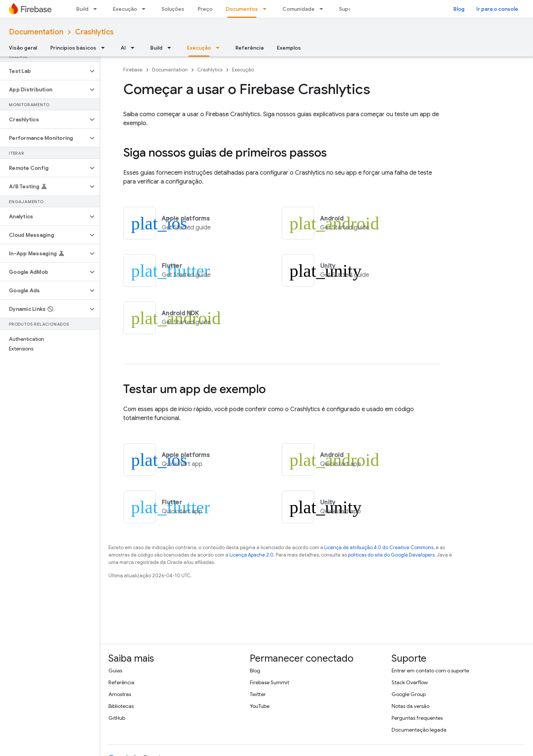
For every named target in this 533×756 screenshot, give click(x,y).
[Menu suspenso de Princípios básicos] (105, 48)
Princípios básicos (73, 48)
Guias (115, 671)
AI (123, 48)
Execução (125, 9)
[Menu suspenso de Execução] (146, 9)
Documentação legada (419, 730)
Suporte (349, 9)
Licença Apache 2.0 (252, 555)
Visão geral (23, 48)
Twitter (258, 694)
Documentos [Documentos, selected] (242, 9)
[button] (44, 71)
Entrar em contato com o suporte (430, 671)
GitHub (117, 718)
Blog (459, 9)
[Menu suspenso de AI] (135, 48)
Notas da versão (410, 706)
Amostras (120, 694)
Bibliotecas (121, 706)
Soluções (173, 9)
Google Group (409, 694)
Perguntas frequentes (417, 718)
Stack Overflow (410, 682)
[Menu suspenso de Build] (97, 9)
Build (82, 9)
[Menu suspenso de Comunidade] (324, 9)
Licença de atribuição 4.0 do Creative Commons (379, 547)
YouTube (260, 706)
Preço (205, 9)
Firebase (133, 70)
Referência (249, 48)
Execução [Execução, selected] (199, 48)
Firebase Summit (269, 682)
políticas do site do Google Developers (391, 555)
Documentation (36, 32)
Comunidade (299, 9)
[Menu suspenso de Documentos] (267, 9)
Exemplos (289, 48)
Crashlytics (94, 32)
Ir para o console (497, 9)
